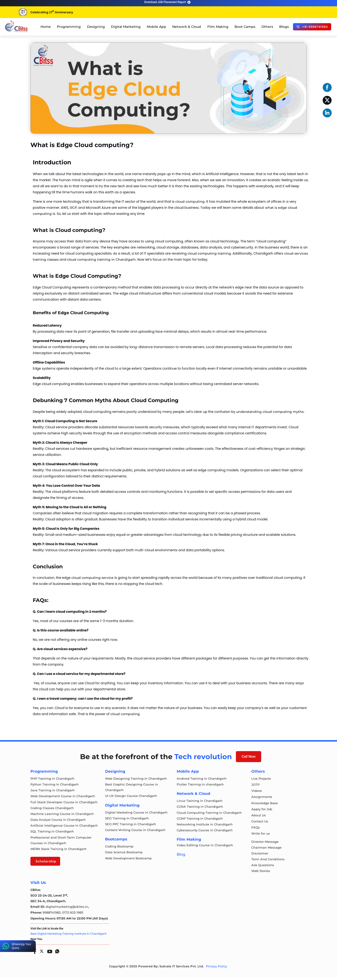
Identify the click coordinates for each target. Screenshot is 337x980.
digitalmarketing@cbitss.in (67, 910)
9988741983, (52, 915)
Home (46, 27)
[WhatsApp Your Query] (6, 946)
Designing (96, 27)
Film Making (218, 27)
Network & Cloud (187, 27)
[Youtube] (49, 953)
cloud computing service (92, 578)
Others (267, 27)
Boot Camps (245, 27)
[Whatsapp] (56, 953)
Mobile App (156, 27)
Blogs (284, 27)
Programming (69, 27)
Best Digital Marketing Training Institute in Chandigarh (69, 936)
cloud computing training (209, 253)
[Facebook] (34, 953)
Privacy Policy (216, 969)
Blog (181, 856)
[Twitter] (41, 953)
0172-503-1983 (73, 915)
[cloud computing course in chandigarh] (16, 26)
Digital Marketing (126, 27)
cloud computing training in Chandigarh (101, 259)
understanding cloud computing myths (269, 412)
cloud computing (190, 202)
